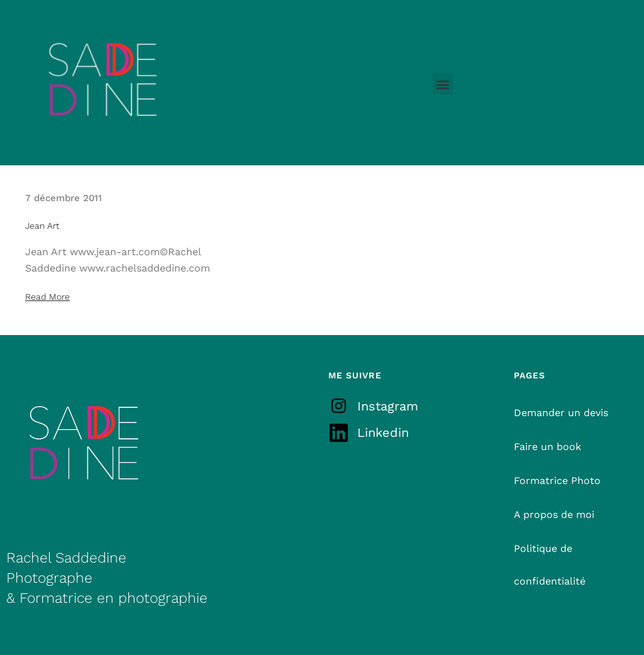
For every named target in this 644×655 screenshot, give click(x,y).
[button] (443, 84)
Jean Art (42, 226)
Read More (47, 297)
